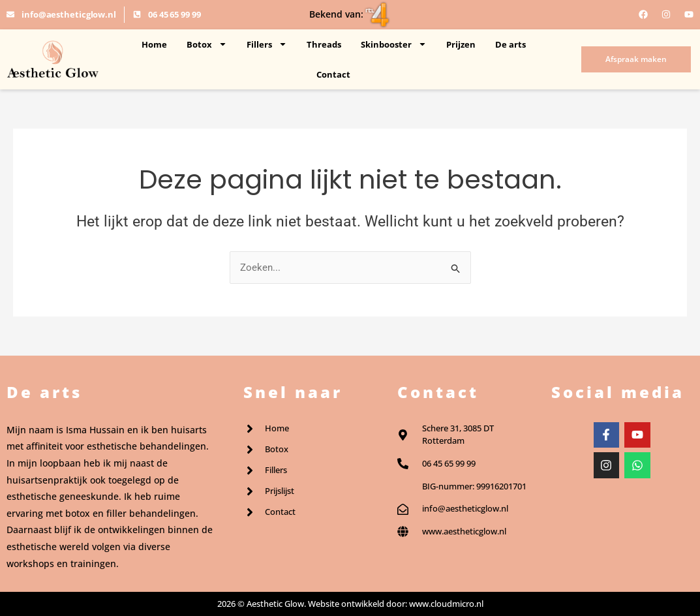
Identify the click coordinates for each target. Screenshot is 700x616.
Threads (324, 44)
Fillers (267, 44)
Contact (333, 74)
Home (154, 44)
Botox (207, 44)
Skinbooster (394, 44)
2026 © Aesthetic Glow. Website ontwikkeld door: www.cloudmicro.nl (350, 604)
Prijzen (461, 44)
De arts (510, 44)
